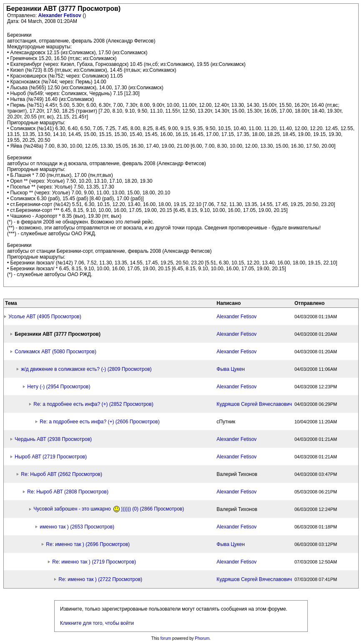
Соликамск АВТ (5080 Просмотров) (55, 352)
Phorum (202, 638)
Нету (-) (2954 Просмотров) (59, 387)
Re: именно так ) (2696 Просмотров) (88, 544)
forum (166, 638)
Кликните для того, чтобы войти (97, 623)
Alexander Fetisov (60, 15)
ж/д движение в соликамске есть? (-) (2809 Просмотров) (86, 369)
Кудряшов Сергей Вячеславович (254, 404)
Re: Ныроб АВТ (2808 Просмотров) (68, 492)
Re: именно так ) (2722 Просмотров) (100, 579)
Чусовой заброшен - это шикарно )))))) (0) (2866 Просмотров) (109, 509)
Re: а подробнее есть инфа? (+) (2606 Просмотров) (99, 422)
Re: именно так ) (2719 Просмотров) (94, 562)
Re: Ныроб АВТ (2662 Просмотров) (62, 474)
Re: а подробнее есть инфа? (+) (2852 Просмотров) (93, 404)
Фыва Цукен (231, 369)
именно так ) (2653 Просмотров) (77, 527)
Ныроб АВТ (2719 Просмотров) (51, 457)
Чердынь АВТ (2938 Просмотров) (53, 439)
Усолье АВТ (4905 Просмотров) (45, 317)
